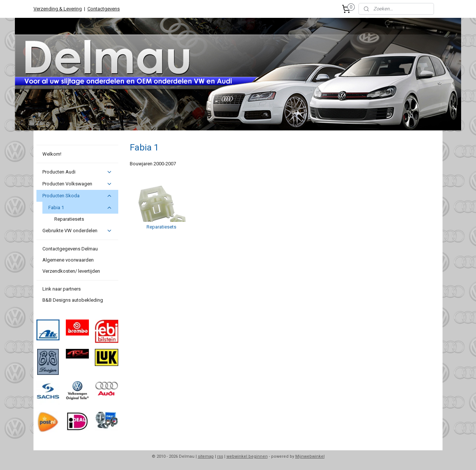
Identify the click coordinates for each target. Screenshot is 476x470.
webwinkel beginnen (247, 456)
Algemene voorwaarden (68, 260)
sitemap (206, 456)
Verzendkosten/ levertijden (71, 271)
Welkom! (52, 154)
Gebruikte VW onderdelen (77, 231)
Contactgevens (104, 9)
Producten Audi (77, 172)
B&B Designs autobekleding (73, 300)
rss (220, 456)
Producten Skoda (77, 196)
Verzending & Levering (58, 9)
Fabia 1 (80, 208)
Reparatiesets (69, 219)
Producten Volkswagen (77, 184)
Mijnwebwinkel (310, 456)
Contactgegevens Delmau (70, 249)
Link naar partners (62, 289)
